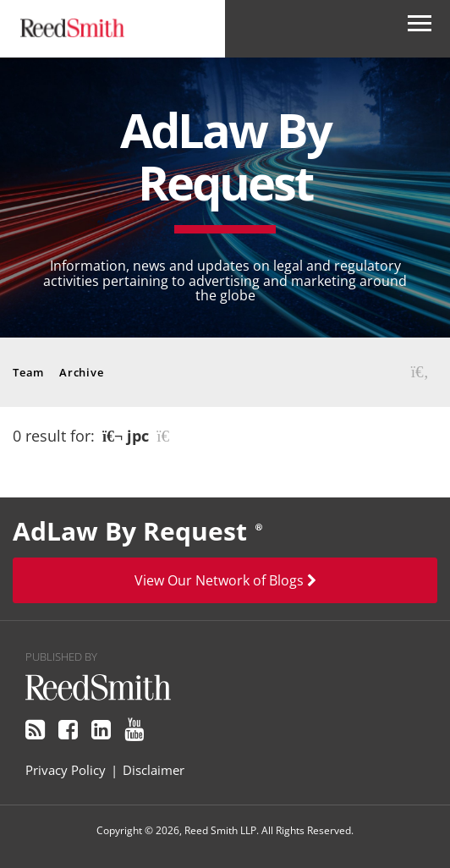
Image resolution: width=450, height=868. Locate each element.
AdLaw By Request (225, 156)
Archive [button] (81, 372)
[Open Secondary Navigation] (420, 29)
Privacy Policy (66, 770)
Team (28, 372)
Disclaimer (154, 770)
